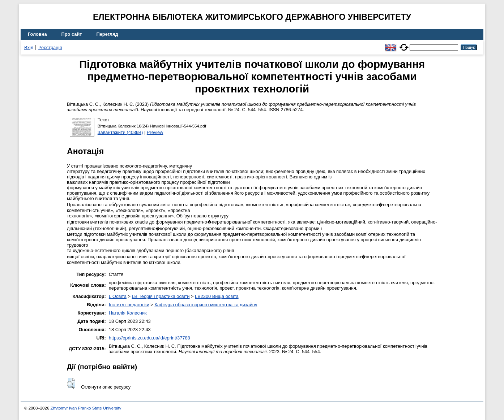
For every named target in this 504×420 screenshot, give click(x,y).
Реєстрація (50, 47)
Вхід (29, 47)
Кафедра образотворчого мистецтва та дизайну (206, 305)
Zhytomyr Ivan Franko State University (86, 408)
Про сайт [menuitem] (72, 34)
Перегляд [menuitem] (107, 34)
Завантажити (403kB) (120, 132)
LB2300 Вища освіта (217, 296)
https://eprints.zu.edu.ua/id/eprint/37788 (150, 338)
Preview (155, 132)
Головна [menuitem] (37, 34)
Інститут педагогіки (129, 305)
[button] (71, 383)
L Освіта (118, 296)
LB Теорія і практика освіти (161, 296)
